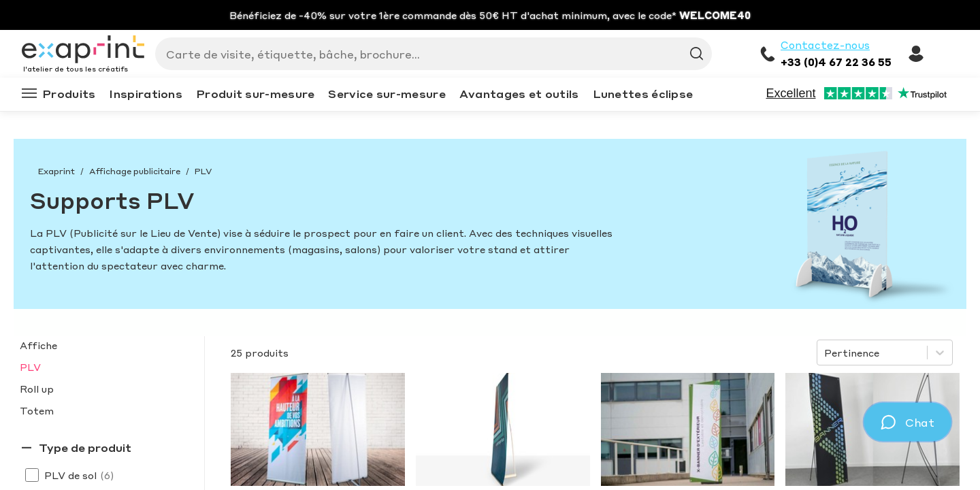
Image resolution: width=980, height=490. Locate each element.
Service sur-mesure (387, 94)
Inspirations (146, 94)
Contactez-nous (825, 45)
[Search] (428, 54)
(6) (107, 475)
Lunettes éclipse (643, 94)
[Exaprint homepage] (83, 50)
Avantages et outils (519, 94)
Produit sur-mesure (255, 94)
